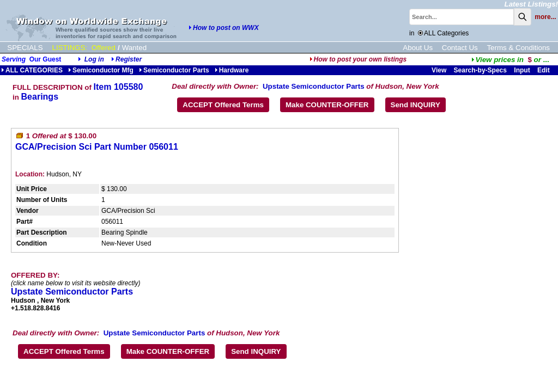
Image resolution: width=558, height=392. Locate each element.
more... (545, 17)
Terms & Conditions (518, 48)
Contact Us (460, 48)
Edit (544, 70)
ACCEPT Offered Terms (223, 105)
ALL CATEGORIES (32, 70)
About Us (418, 48)
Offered (104, 48)
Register (129, 59)
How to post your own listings (358, 59)
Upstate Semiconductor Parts (314, 86)
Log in (94, 59)
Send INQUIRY (416, 105)
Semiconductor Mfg (101, 70)
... (510, 60)
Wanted (134, 48)
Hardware (232, 70)
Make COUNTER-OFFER (327, 105)
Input (522, 70)
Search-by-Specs (480, 70)
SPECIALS (25, 48)
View (439, 70)
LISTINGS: (70, 48)
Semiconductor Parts (174, 70)
